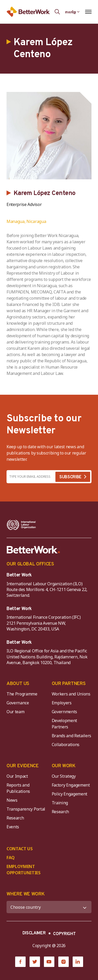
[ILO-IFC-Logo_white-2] (21, 525)
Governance (18, 703)
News (12, 800)
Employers (62, 703)
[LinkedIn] (78, 962)
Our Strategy (64, 776)
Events (13, 827)
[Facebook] (20, 962)
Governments (64, 712)
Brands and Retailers (72, 736)
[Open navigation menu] (88, 12)
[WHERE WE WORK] (49, 907)
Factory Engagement (71, 785)
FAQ (11, 858)
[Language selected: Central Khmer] (72, 12)
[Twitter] (35, 962)
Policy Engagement (71, 794)
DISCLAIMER (34, 933)
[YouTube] (49, 962)
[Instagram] (64, 962)
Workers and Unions (71, 694)
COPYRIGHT (64, 934)
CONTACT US (20, 849)
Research (15, 818)
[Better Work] (33, 550)
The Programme (22, 694)
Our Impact (17, 776)
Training (60, 803)
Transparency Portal (26, 809)
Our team (15, 712)
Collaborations (66, 745)
